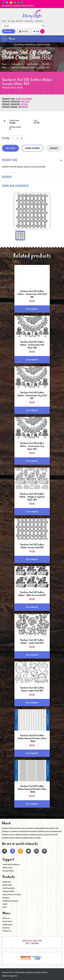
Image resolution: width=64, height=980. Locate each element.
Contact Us (39, 21)
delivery (7, 177)
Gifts (4, 907)
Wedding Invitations (10, 901)
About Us (20, 21)
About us (6, 918)
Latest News (29, 21)
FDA (16, 976)
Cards (5, 904)
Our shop (11, 21)
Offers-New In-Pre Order (12, 894)
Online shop (7, 921)
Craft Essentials (32, 64)
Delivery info (7, 868)
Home (4, 21)
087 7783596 (32, 943)
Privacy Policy (8, 871)
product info (10, 160)
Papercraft (7, 882)
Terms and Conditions (11, 864)
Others (5, 68)
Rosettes (6, 898)
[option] (32, 211)
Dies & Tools (7, 885)
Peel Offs (46, 64)
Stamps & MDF (8, 891)
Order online (16, 64)
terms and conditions (15, 186)
